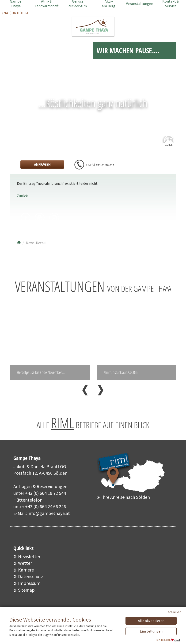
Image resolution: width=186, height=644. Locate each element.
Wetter (25, 566)
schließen (175, 612)
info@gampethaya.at (49, 516)
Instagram (54, 218)
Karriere (26, 573)
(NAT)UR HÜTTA (15, 13)
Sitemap (26, 593)
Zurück (22, 196)
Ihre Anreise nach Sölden (126, 500)
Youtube (40, 218)
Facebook (26, 218)
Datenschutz (31, 580)
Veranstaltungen (140, 4)
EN (173, 26)
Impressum (29, 586)
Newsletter (29, 560)
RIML (63, 426)
